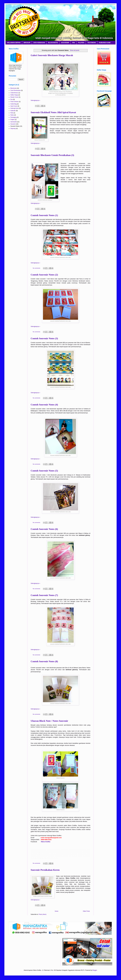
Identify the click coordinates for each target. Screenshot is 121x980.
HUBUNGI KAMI (105, 43)
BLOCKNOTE (53, 43)
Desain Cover (14, 97)
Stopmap (13, 129)
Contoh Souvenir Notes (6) (44, 529)
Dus (12, 99)
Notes (12, 115)
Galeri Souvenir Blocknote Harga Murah (52, 55)
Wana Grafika (46, 842)
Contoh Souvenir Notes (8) (44, 661)
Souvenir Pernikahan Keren (45, 870)
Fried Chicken (14, 102)
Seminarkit (14, 122)
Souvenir (13, 124)
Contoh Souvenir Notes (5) (44, 471)
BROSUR (27, 43)
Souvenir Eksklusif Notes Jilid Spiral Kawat (53, 112)
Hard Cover (14, 106)
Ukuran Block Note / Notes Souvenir (49, 721)
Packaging (13, 117)
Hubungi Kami (15, 108)
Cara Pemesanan (16, 90)
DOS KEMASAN (39, 43)
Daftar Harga (14, 95)
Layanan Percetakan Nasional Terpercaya (12, 7)
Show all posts (75, 50)
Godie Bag (14, 104)
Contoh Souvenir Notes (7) (44, 595)
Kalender (13, 111)
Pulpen (12, 120)
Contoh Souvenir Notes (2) (44, 275)
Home (57, 911)
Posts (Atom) (42, 914)
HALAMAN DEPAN (14, 43)
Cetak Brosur (14, 93)
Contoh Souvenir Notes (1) (44, 215)
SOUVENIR (65, 43)
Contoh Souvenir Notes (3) (44, 338)
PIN (73, 43)
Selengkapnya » (35, 100)
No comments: (37, 268)
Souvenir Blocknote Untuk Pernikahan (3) (52, 155)
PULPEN (81, 43)
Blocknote (13, 88)
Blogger (95, 970)
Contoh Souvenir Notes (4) (44, 405)
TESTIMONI (92, 43)
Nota (12, 113)
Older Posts (86, 911)
